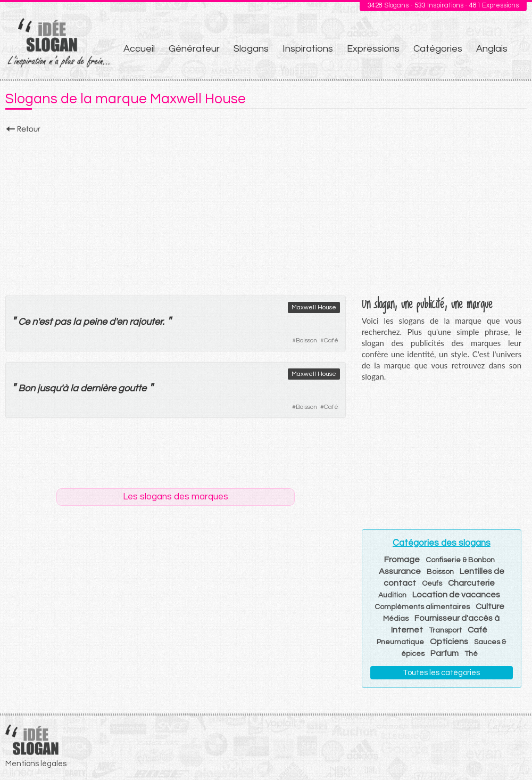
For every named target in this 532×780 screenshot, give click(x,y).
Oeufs (432, 584)
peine (95, 322)
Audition (392, 595)
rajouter (146, 322)
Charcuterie (471, 583)
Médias (396, 619)
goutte (132, 388)
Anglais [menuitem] (492, 49)
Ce (24, 322)
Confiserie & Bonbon (460, 560)
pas (63, 322)
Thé (471, 654)
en (122, 322)
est (45, 322)
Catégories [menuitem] (438, 49)
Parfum (444, 653)
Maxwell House (314, 307)
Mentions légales (36, 764)
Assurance (400, 571)
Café (331, 340)
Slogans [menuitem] (251, 49)
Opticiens (449, 642)
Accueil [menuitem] (139, 49)
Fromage (402, 560)
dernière (98, 388)
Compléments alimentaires (422, 607)
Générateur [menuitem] (194, 49)
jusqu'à (53, 388)
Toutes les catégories (441, 673)
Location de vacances (456, 595)
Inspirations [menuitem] (308, 49)
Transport (445, 630)
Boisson (306, 340)
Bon (27, 388)
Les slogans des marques (176, 497)
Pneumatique (400, 642)
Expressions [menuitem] (373, 49)
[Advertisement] (266, 211)
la (74, 388)
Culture (490, 606)
